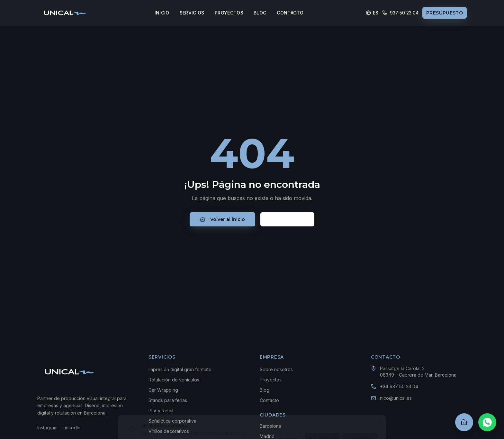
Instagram (47, 428)
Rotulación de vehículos (174, 380)
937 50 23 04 (400, 13)
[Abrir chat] (464, 422)
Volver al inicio (222, 219)
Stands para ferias (168, 400)
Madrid (267, 436)
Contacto (287, 219)
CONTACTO (290, 13)
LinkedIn (72, 428)
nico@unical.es (396, 398)
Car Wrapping (163, 390)
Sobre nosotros (276, 369)
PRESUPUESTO (445, 13)
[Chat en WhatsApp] (487, 422)
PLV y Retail (161, 411)
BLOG (260, 13)
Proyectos (271, 380)
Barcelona (270, 426)
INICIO (162, 13)
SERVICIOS (192, 13)
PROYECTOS (229, 13)
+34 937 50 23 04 (399, 386)
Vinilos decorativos (169, 431)
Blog (265, 390)
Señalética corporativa (172, 421)
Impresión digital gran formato (180, 369)
